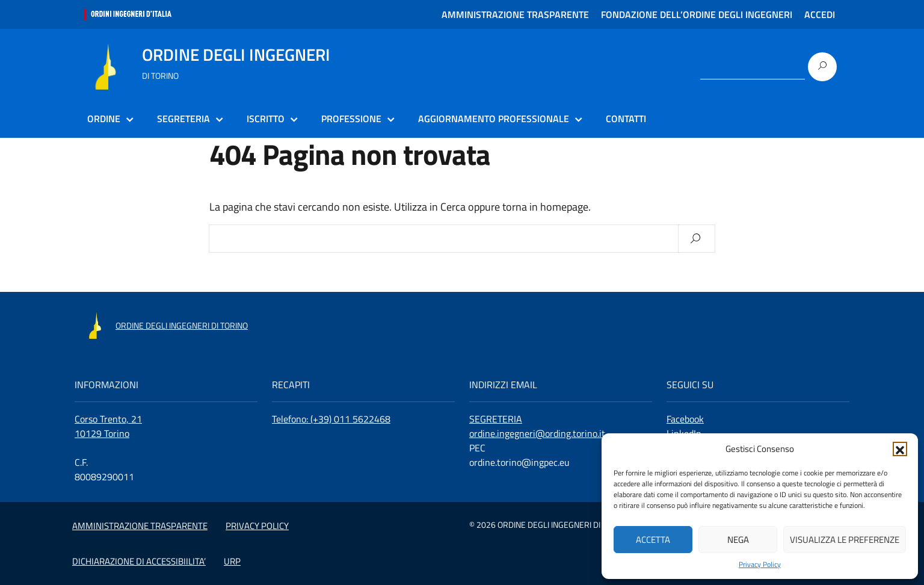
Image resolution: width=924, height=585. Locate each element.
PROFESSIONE (351, 119)
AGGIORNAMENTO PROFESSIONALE (494, 119)
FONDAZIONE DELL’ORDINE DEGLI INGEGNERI (697, 14)
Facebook (685, 419)
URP (232, 561)
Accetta (653, 540)
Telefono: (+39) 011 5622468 (331, 419)
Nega (738, 540)
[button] (900, 449)
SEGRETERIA (183, 119)
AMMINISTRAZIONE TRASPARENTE (515, 14)
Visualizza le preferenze (845, 540)
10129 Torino (102, 433)
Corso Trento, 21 (108, 419)
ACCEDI (820, 14)
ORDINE (104, 119)
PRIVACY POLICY (257, 526)
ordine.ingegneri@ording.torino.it (537, 433)
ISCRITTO (266, 119)
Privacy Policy (760, 565)
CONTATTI (626, 119)
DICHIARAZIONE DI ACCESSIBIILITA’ (139, 561)
